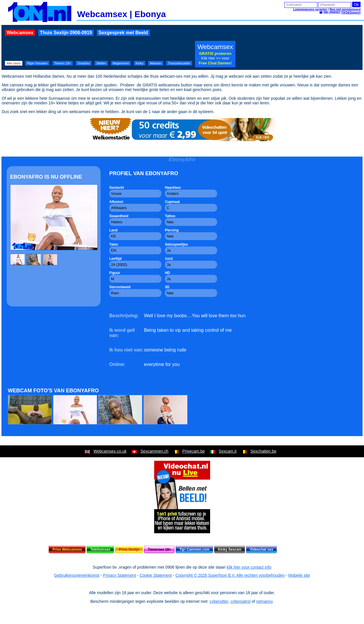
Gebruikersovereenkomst (77, 575)
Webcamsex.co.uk (110, 451)
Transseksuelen (179, 63)
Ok (356, 4)
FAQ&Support (351, 13)
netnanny (264, 601)
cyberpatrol (240, 601)
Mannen (156, 63)
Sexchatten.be (263, 451)
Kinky (140, 63)
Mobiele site (299, 575)
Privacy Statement (119, 575)
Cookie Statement (155, 575)
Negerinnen (121, 63)
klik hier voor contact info (249, 567)
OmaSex (84, 63)
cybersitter (219, 601)
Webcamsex (20, 33)
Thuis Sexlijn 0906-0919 (66, 33)
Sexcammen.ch (154, 451)
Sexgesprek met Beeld (123, 33)
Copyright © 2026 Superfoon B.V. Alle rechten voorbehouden (230, 575)
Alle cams (14, 63)
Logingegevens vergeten (310, 9)
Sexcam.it (228, 451)
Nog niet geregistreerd (345, 9)
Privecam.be (194, 451)
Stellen (101, 63)
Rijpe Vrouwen (37, 63)
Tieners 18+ (63, 63)
